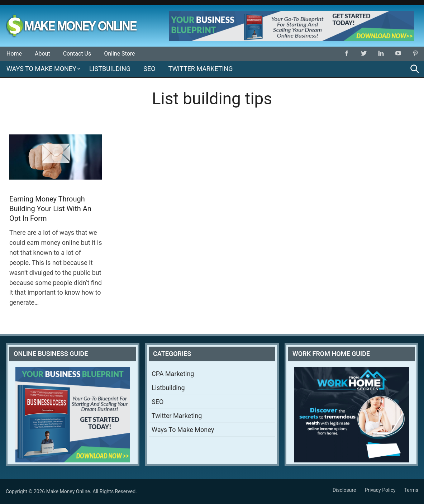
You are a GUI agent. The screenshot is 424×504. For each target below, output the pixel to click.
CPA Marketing (173, 374)
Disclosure (344, 490)
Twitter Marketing (201, 69)
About (42, 54)
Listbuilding (110, 69)
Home (14, 54)
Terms (411, 490)
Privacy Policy (380, 490)
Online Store (119, 54)
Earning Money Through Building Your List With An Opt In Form (50, 209)
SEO (149, 69)
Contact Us (77, 54)
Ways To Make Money (41, 69)
